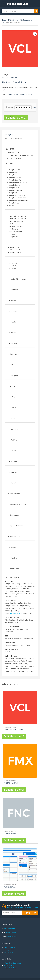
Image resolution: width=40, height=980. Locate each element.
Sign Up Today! (30, 913)
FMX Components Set (10, 781)
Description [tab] (9, 135)
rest (26, 94)
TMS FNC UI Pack (10, 834)
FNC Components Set (10, 831)
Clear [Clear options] (34, 107)
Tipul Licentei (10, 107)
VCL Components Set (9, 77)
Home (4, 20)
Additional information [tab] (13, 138)
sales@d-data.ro (11, 937)
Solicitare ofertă (16, 118)
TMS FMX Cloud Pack (11, 783)
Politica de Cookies (10, 968)
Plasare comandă (9, 947)
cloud (16, 94)
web (32, 94)
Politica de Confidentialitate (13, 963)
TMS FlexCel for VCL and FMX (14, 729)
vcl (29, 94)
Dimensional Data (18, 4)
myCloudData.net (16, 613)
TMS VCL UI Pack (10, 887)
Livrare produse (9, 950)
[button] (35, 34)
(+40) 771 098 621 (11, 933)
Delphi (21, 94)
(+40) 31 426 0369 (9, 928)
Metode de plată (9, 952)
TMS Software (13, 20)
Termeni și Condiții (9, 965)
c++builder (10, 94)
